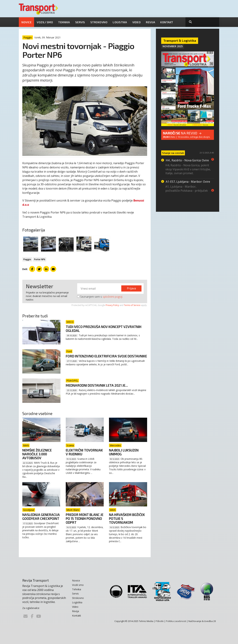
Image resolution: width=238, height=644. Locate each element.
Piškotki (160, 621)
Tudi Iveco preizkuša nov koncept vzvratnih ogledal (104, 329)
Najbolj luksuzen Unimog (124, 452)
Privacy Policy (112, 305)
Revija (150, 22)
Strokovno (99, 22)
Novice (26, 22)
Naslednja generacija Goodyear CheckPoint (41, 517)
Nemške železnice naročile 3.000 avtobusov (37, 454)
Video (137, 22)
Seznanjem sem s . (100, 297)
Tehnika (64, 22)
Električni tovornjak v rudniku (84, 452)
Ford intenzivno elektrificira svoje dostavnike (106, 356)
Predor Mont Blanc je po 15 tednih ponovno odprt (85, 518)
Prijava (131, 288)
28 (214, 621)
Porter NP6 (40, 259)
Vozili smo (45, 22)
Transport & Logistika (180, 41)
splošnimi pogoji (112, 297)
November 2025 (173, 46)
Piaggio (27, 259)
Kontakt (167, 22)
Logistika (120, 22)
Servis (80, 22)
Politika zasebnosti (176, 621)
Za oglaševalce (31, 608)
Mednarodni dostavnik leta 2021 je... (97, 385)
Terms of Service (132, 305)
